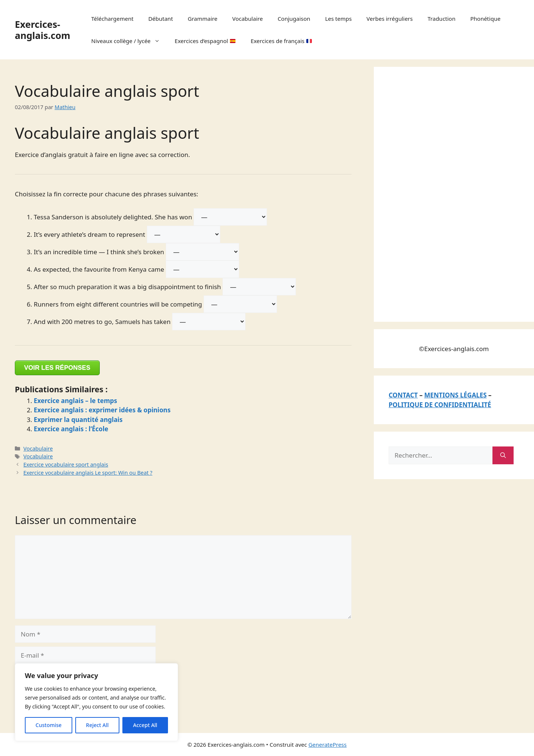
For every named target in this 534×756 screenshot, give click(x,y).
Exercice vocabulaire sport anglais (66, 464)
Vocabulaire (247, 19)
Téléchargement (112, 19)
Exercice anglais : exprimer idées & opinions (102, 410)
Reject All (97, 725)
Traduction (441, 19)
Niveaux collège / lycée (129, 41)
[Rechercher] (503, 455)
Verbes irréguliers (390, 19)
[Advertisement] (444, 193)
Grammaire (202, 19)
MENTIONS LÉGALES (455, 395)
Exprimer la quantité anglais (78, 420)
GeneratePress (328, 744)
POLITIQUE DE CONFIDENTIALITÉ (440, 405)
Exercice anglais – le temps (75, 401)
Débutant (161, 19)
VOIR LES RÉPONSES (57, 368)
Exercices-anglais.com (42, 30)
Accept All (145, 725)
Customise (49, 725)
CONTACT (403, 395)
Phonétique (485, 19)
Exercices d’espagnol (205, 41)
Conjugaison (294, 19)
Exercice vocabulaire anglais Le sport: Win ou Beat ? (88, 473)
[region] (96, 702)
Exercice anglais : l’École (71, 429)
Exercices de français (281, 41)
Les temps (339, 19)
